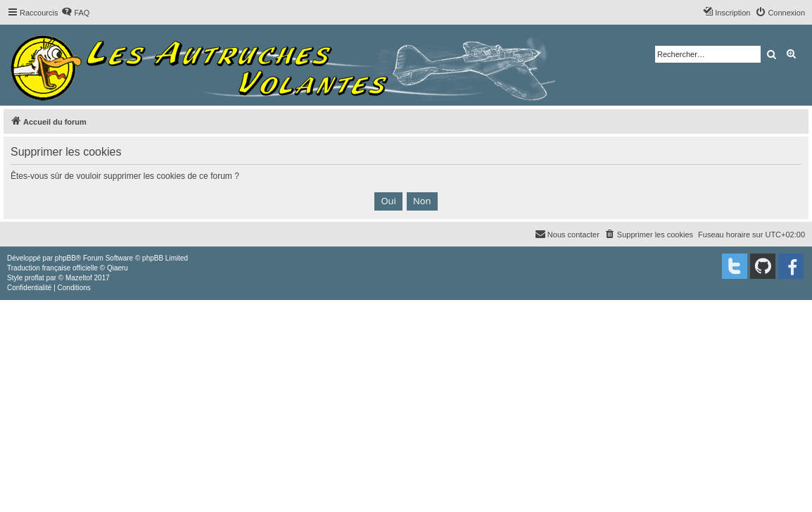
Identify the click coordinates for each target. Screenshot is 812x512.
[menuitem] (75, 13)
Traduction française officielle (52, 268)
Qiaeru (118, 268)
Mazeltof (79, 278)
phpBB (65, 258)
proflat (34, 278)
